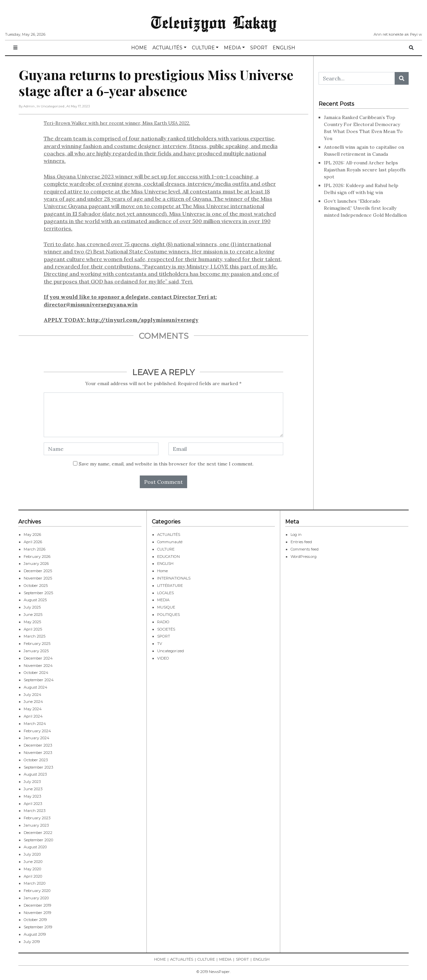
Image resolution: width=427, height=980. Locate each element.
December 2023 (38, 745)
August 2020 (35, 847)
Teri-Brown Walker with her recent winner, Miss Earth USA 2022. (163, 222)
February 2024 (37, 731)
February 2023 (37, 818)
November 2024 (38, 666)
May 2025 (32, 622)
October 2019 (35, 920)
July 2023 (32, 782)
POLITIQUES (168, 615)
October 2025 (36, 586)
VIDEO (163, 658)
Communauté (170, 542)
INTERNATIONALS (174, 578)
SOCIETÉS (166, 629)
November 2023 (38, 753)
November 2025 (38, 578)
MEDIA (232, 48)
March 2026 (35, 549)
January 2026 (36, 564)
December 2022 (38, 833)
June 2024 (33, 702)
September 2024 (39, 680)
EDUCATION (168, 557)
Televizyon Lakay (214, 21)
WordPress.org (304, 557)
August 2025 (35, 600)
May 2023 (32, 796)
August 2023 (35, 774)
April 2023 (33, 804)
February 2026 (37, 557)
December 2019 (37, 905)
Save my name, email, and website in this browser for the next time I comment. (166, 464)
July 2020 (32, 854)
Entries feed (301, 542)
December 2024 (38, 658)
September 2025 (38, 593)
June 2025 (33, 615)
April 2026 (33, 542)
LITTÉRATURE (170, 586)
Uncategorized (170, 651)
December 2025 (38, 571)
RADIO (163, 622)
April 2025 (33, 629)
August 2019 (35, 934)
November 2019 (37, 913)
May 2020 (32, 869)
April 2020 (33, 876)
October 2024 (36, 673)
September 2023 (38, 767)
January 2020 (36, 898)
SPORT (259, 48)
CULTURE (203, 48)
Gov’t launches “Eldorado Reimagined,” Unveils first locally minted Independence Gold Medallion (365, 208)
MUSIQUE (166, 607)
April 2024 (33, 716)
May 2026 (32, 535)
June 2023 (33, 789)
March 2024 (35, 724)
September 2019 (38, 927)
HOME (139, 48)
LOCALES (165, 593)
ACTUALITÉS (167, 48)
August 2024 (36, 687)
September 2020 (38, 840)
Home (162, 571)
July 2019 (32, 942)
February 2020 (37, 891)
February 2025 (37, 644)
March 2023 (35, 811)
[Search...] (357, 78)
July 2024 (33, 695)
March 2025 (35, 636)
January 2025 (36, 651)
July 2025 (32, 607)
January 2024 (37, 738)
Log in (296, 535)
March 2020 (35, 883)
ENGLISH (284, 48)
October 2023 (36, 760)
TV (160, 644)
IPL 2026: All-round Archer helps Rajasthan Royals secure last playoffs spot (365, 170)
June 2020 (33, 862)
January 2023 (36, 825)
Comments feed (305, 549)
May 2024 (33, 709)
